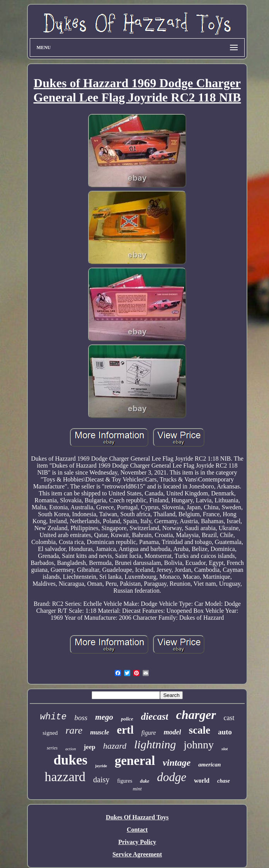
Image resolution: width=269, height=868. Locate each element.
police (127, 719)
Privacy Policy (137, 842)
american (209, 765)
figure (149, 733)
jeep (89, 747)
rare (74, 730)
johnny (199, 745)
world (202, 781)
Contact (137, 830)
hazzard (65, 777)
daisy (101, 780)
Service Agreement (137, 854)
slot (225, 749)
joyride (101, 766)
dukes (71, 760)
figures (125, 781)
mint (137, 789)
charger (196, 715)
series (52, 748)
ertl (125, 730)
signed (50, 733)
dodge (172, 777)
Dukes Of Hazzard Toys (137, 817)
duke (145, 781)
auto (225, 732)
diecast (155, 716)
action (71, 749)
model (172, 732)
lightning (155, 744)
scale (199, 730)
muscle (100, 732)
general (135, 761)
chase (224, 781)
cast (229, 718)
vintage (177, 763)
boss (81, 718)
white (53, 717)
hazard (115, 746)
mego (104, 717)
